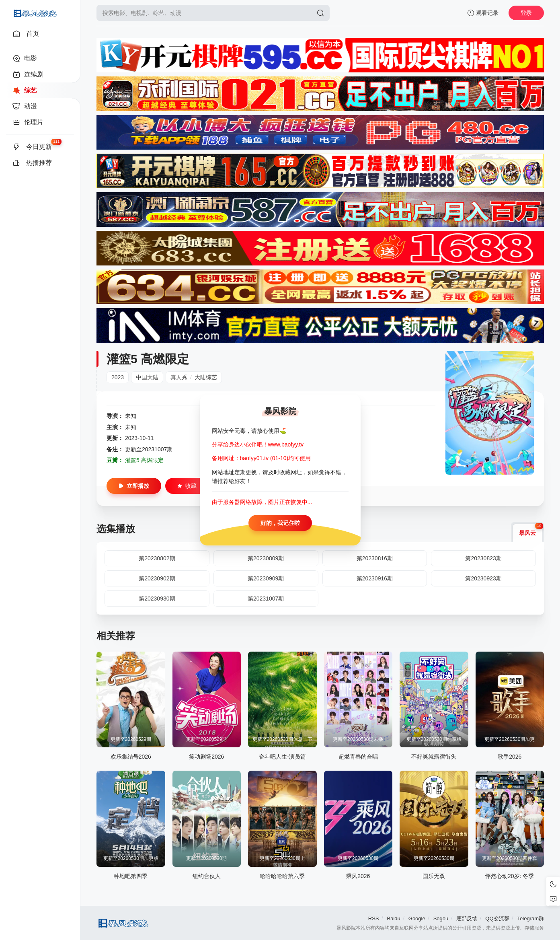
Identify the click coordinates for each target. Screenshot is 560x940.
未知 (131, 416)
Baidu (394, 918)
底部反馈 (467, 918)
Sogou (441, 918)
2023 (118, 377)
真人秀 (179, 377)
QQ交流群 (497, 918)
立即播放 (134, 486)
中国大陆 (147, 377)
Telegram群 (531, 918)
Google (417, 918)
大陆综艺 (206, 377)
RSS (374, 918)
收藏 (187, 486)
